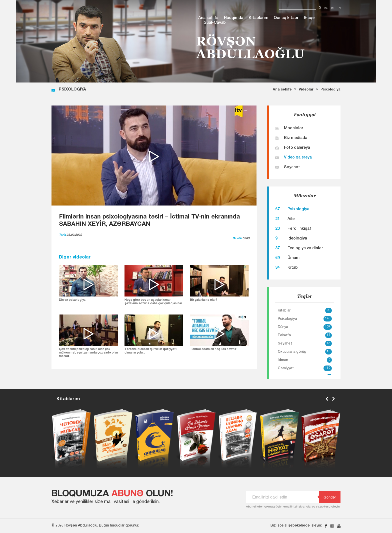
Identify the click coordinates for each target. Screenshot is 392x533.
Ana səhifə (208, 18)
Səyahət (292, 167)
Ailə (291, 219)
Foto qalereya (297, 148)
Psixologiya (330, 90)
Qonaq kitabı (286, 18)
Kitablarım (258, 18)
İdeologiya (297, 239)
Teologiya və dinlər (305, 248)
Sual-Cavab (215, 23)
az (326, 8)
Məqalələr (294, 128)
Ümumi (294, 258)
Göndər (327, 497)
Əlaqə (309, 18)
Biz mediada (296, 138)
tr (339, 8)
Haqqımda (234, 18)
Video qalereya (298, 158)
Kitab (293, 268)
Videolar (306, 90)
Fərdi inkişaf (299, 229)
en (332, 8)
